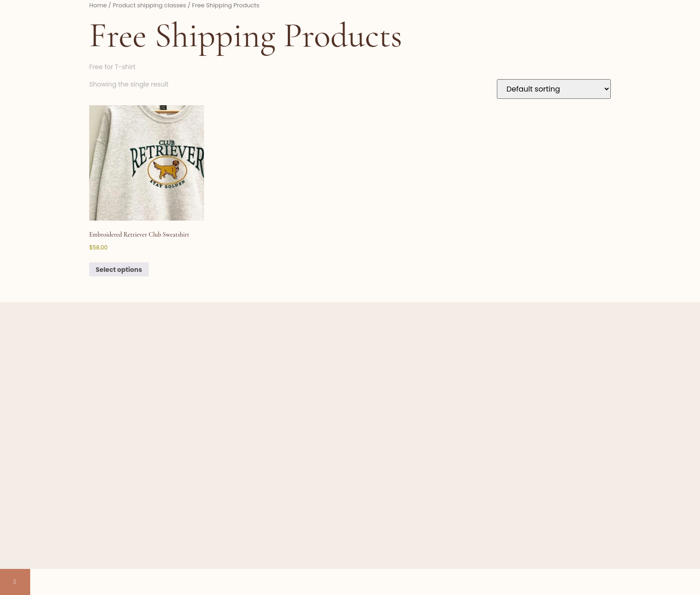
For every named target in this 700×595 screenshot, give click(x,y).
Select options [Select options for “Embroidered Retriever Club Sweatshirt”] (119, 270)
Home (98, 5)
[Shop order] (554, 89)
